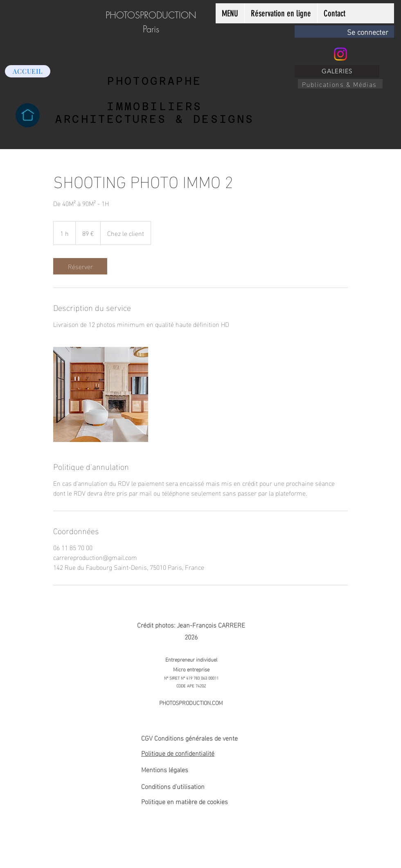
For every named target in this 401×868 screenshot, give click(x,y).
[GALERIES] (337, 71)
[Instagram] (340, 54)
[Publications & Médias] (340, 84)
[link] (80, 266)
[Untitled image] (101, 394)
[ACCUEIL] (28, 71)
